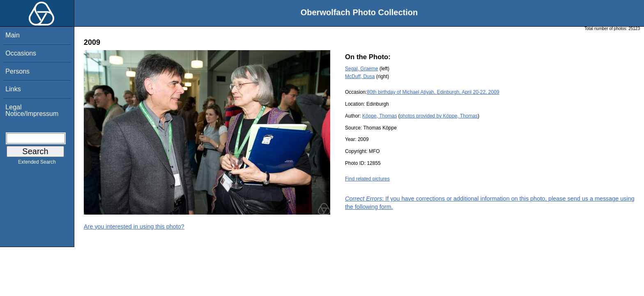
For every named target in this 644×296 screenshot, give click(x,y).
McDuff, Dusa (360, 76)
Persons (17, 71)
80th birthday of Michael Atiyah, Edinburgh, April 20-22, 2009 (433, 92)
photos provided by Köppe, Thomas (439, 116)
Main (13, 35)
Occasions (21, 53)
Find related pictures (367, 179)
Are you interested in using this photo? (134, 227)
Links (13, 89)
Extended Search (37, 164)
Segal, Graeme (362, 69)
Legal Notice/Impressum (32, 110)
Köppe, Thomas (380, 116)
